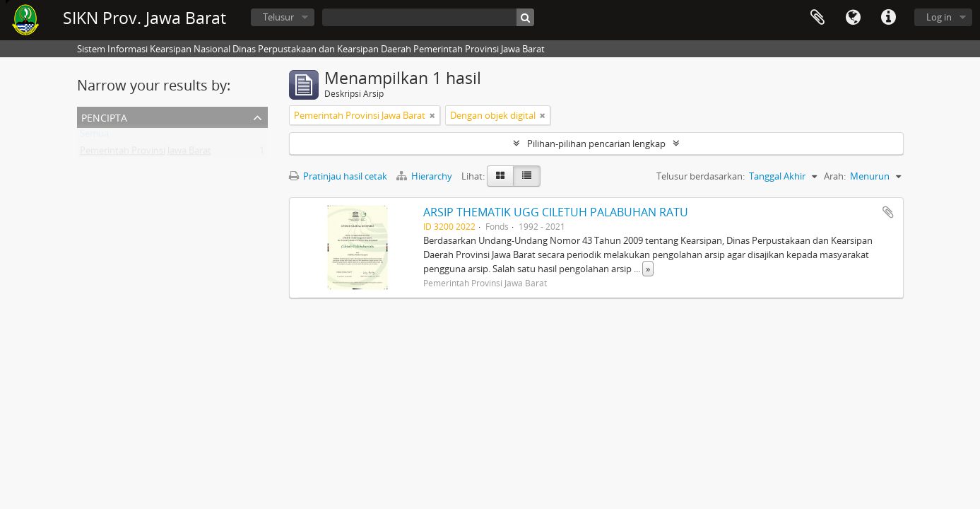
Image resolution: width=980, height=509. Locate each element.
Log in (939, 17)
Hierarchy (425, 176)
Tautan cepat (888, 18)
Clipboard (817, 18)
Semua (94, 136)
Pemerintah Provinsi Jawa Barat (146, 153)
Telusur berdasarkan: (701, 176)
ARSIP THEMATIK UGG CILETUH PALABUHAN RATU (556, 212)
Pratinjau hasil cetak (338, 176)
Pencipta (104, 116)
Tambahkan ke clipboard (888, 212)
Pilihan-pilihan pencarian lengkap (596, 144)
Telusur (278, 17)
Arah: (835, 176)
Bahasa (853, 18)
